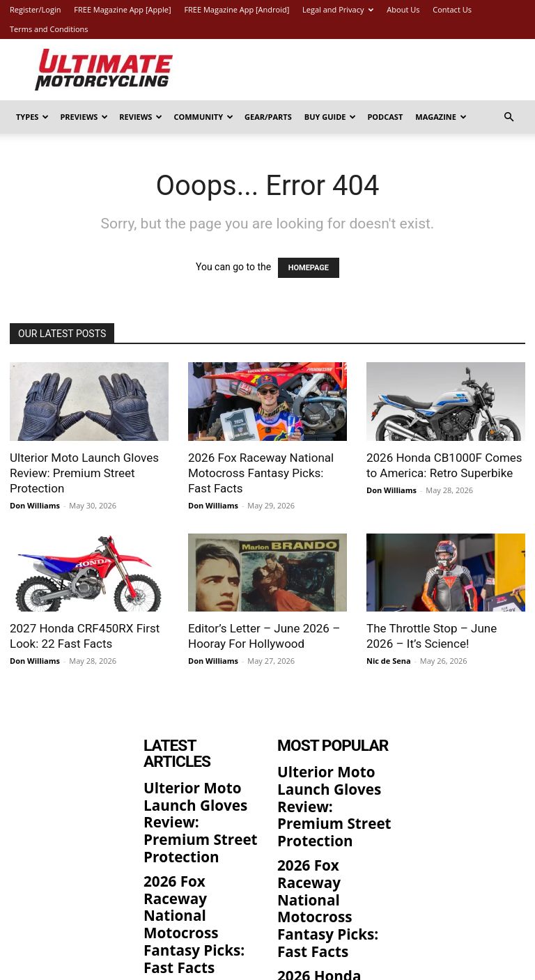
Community (203, 117)
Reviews (141, 117)
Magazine (441, 117)
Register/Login (35, 9)
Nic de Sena (389, 661)
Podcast (385, 117)
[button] (509, 117)
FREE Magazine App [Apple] (122, 9)
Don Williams (35, 505)
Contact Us (452, 9)
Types (32, 117)
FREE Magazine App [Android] (237, 9)
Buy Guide (331, 117)
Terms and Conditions (49, 29)
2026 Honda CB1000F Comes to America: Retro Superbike (201, 902)
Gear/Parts (268, 117)
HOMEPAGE (309, 268)
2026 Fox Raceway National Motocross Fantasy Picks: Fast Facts (261, 473)
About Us (403, 9)
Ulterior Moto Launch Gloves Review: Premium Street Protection (84, 473)
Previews (84, 117)
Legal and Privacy (338, 9)
